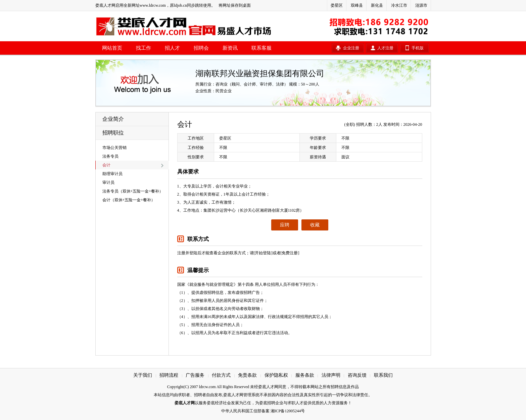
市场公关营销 (114, 148)
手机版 (418, 48)
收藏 (315, 225)
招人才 (172, 48)
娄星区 (337, 5)
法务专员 (110, 156)
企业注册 (351, 48)
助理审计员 (112, 174)
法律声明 (331, 375)
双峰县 (357, 5)
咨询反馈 (357, 375)
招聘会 (201, 48)
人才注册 (385, 48)
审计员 (108, 182)
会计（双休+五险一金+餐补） (129, 200)
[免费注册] (290, 253)
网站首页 (112, 48)
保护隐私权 (276, 375)
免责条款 (247, 375)
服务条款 (305, 375)
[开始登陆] (263, 253)
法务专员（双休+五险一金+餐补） (133, 191)
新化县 (377, 5)
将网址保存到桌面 (235, 5)
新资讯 (230, 48)
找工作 (144, 48)
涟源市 (421, 5)
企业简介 (113, 119)
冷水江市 (399, 5)
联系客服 (261, 48)
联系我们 (383, 375)
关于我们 (143, 375)
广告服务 (195, 375)
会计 (106, 165)
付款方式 (221, 375)
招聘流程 (169, 375)
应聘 (285, 225)
